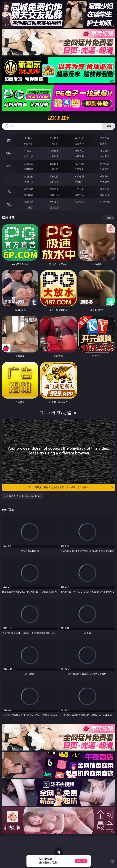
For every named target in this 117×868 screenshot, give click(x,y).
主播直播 (79, 156)
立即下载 (81, 861)
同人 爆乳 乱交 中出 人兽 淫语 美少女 (23, 496)
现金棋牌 (79, 143)
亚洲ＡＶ (29, 151)
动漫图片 (104, 176)
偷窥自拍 (29, 176)
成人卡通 (79, 164)
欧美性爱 (104, 164)
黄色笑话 (79, 195)
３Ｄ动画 (104, 151)
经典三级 (54, 169)
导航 (8, 204)
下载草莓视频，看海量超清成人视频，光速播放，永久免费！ (71, 487)
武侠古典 (104, 189)
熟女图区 (79, 182)
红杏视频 (29, 207)
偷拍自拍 (54, 164)
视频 (8, 153)
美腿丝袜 (29, 182)
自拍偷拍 (54, 151)
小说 (8, 192)
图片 (8, 179)
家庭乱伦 (54, 189)
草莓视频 (79, 202)
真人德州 (54, 138)
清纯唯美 (54, 182)
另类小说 (54, 195)
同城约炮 (29, 202)
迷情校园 (29, 195)
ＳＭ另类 (104, 156)
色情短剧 (54, 207)
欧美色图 (79, 176)
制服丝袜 (29, 169)
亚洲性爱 (29, 164)
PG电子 (29, 138)
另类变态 (104, 169)
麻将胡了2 (29, 143)
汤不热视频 (104, 202)
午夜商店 (54, 202)
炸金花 (54, 143)
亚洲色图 (54, 176)
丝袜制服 (54, 156)
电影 (8, 166)
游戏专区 (104, 138)
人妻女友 (79, 189)
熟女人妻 (29, 156)
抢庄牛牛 (104, 143)
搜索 (109, 126)
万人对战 (79, 138)
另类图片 (104, 182)
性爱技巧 (104, 195)
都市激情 (29, 189)
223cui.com (58, 118)
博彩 (8, 140)
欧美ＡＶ (79, 151)
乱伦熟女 (79, 169)
